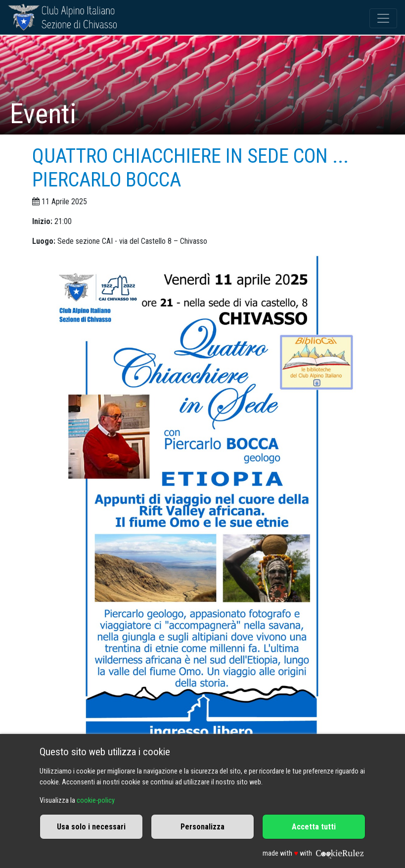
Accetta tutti (314, 827)
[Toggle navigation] (383, 18)
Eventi (43, 114)
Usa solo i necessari (91, 827)
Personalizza (202, 827)
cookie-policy (96, 800)
